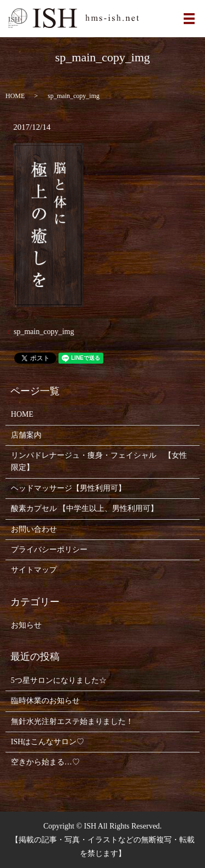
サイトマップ (34, 570)
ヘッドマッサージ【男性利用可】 (68, 488)
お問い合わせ (34, 529)
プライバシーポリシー (49, 550)
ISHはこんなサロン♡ (48, 742)
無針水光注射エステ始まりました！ (72, 722)
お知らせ (26, 625)
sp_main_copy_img (44, 332)
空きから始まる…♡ (45, 762)
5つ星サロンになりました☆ (59, 680)
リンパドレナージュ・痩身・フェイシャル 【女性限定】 (99, 461)
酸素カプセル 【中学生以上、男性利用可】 (85, 508)
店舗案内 (26, 435)
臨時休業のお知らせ (45, 701)
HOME (15, 96)
